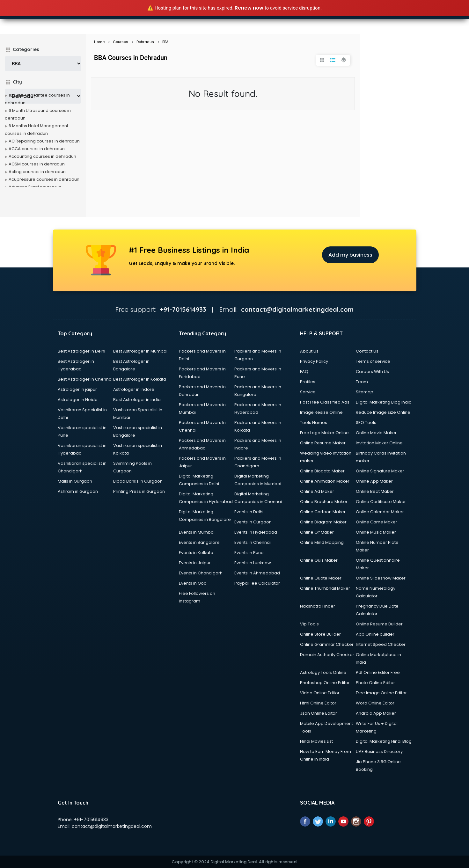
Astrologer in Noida (78, 400)
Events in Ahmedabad (257, 573)
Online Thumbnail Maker (325, 588)
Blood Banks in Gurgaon (138, 481)
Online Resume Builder (379, 624)
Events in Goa (193, 583)
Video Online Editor (320, 693)
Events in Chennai (253, 542)
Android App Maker (376, 713)
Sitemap (365, 392)
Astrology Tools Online (323, 672)
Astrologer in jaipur (77, 389)
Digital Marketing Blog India (384, 402)
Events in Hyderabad (256, 532)
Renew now (249, 8)
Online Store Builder (320, 634)
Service (308, 392)
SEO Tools (366, 423)
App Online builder (375, 634)
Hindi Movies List (316, 741)
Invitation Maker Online (379, 443)
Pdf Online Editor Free (378, 672)
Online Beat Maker (375, 491)
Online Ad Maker (317, 491)
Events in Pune (249, 553)
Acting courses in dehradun (37, 172)
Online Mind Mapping (322, 542)
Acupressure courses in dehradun (44, 179)
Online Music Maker (376, 532)
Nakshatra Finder (318, 606)
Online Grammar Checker (327, 644)
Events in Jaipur (195, 563)
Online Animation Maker (325, 481)
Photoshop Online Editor (325, 683)
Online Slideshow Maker (381, 578)
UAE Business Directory (379, 751)
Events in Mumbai (197, 532)
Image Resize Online (321, 412)
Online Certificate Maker (381, 502)
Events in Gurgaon (253, 522)
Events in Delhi (249, 512)
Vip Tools (309, 624)
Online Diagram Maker (323, 522)
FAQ (304, 372)
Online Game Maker (377, 522)
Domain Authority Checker (327, 655)
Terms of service (373, 361)
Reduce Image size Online (383, 412)
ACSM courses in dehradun (37, 164)
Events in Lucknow (253, 563)
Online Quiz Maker (319, 560)
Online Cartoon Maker (323, 512)
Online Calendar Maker (380, 512)
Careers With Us (372, 372)
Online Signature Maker (380, 471)
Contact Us (367, 351)
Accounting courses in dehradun (42, 156)
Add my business (350, 255)
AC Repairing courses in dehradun (44, 141)
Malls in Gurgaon (75, 481)
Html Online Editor (318, 703)
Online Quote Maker (321, 578)
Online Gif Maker (317, 532)
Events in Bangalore (199, 542)
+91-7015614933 (91, 820)
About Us (309, 351)
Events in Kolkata (196, 553)
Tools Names (314, 423)
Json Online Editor (319, 713)
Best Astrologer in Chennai (85, 379)
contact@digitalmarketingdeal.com (112, 826)
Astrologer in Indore (134, 389)
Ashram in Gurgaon (78, 491)
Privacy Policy (314, 361)
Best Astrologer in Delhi (81, 351)
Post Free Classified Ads (325, 402)
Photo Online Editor (375, 683)
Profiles (308, 382)
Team (362, 382)
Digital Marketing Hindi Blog (384, 741)
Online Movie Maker (376, 433)
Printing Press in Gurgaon (139, 491)
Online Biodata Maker (322, 471)
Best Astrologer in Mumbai (140, 351)
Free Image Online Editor (381, 693)
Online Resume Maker (323, 443)
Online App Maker (374, 481)
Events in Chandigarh (201, 573)
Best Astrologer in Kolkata (140, 379)
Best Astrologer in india (137, 400)
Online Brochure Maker (324, 502)
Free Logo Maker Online (324, 433)
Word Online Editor (375, 703)
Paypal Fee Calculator (257, 583)
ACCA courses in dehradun (37, 149)
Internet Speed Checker (381, 644)
